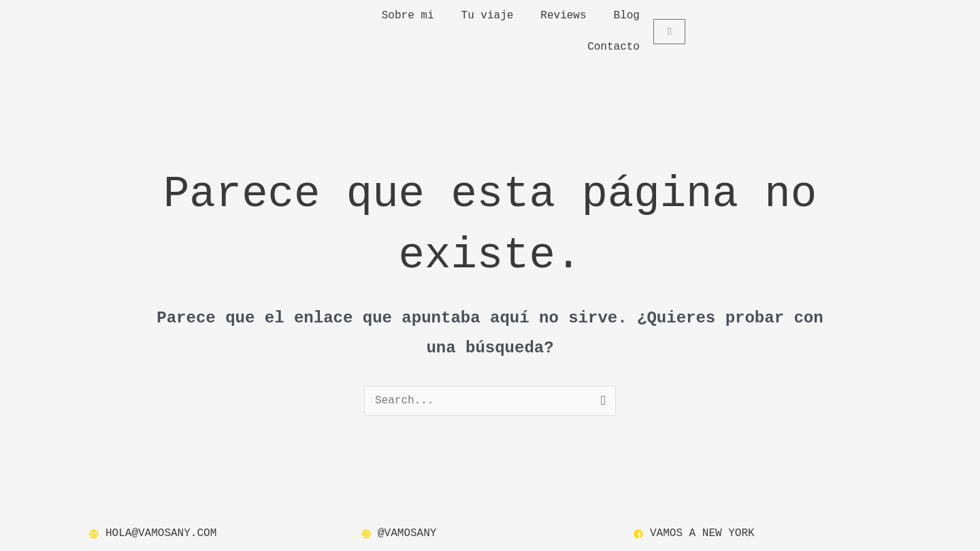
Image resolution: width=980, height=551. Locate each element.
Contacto (614, 47)
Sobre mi (408, 16)
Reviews (563, 16)
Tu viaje (488, 16)
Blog (627, 16)
